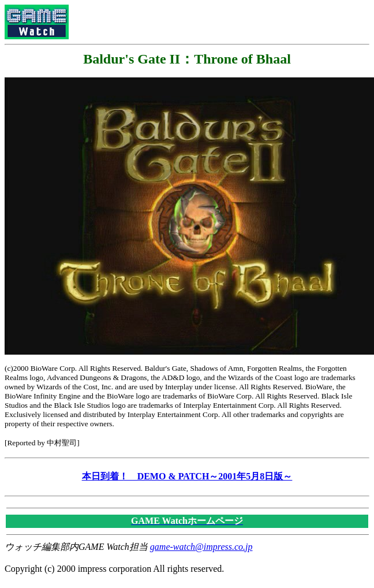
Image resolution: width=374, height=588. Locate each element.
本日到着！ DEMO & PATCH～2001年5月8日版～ (187, 476)
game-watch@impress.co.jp (201, 547)
